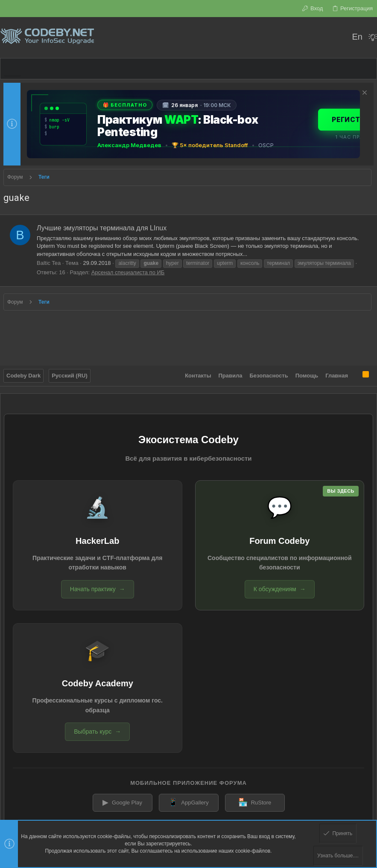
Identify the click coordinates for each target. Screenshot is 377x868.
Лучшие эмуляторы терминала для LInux (102, 228)
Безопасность (269, 376)
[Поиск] (340, 38)
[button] (12, 69)
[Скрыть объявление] (364, 94)
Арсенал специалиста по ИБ (128, 272)
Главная (337, 376)
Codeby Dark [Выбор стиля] (23, 376)
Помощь (307, 376)
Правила (231, 376)
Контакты (198, 376)
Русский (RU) (70, 376)
